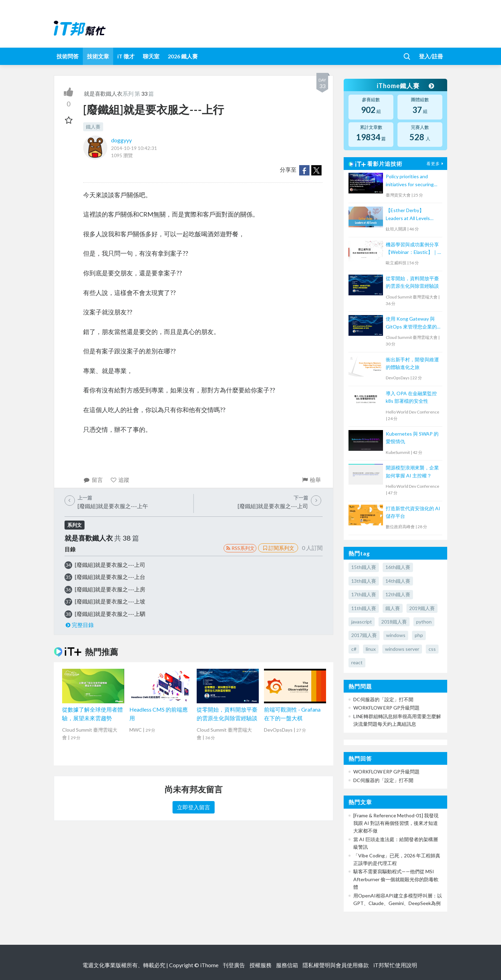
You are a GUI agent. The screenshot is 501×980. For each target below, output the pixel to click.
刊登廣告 (234, 965)
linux (371, 649)
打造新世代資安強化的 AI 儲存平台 (413, 512)
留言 (93, 480)
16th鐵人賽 (398, 567)
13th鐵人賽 (364, 581)
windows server (402, 649)
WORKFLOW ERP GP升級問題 (386, 708)
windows (396, 635)
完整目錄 (79, 625)
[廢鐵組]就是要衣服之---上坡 (110, 601)
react (357, 662)
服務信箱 (287, 965)
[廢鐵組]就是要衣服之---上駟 (110, 614)
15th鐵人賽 (364, 567)
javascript (362, 622)
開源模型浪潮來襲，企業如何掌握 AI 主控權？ (412, 471)
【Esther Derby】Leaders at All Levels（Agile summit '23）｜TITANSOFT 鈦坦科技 (411, 215)
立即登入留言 (194, 807)
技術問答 (68, 56)
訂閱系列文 (278, 548)
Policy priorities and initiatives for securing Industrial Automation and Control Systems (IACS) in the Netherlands (410, 181)
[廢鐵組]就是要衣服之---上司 (110, 565)
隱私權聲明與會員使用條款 (336, 965)
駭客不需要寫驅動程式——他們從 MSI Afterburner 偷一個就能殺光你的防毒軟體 (396, 879)
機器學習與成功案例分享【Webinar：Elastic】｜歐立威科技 (412, 249)
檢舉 (311, 480)
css (432, 649)
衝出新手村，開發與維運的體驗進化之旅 (412, 363)
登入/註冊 (431, 56)
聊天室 (151, 56)
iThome (209, 965)
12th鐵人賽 (398, 594)
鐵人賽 (93, 127)
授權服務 (261, 965)
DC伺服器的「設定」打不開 (383, 699)
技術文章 (98, 56)
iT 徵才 (126, 56)
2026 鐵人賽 (183, 56)
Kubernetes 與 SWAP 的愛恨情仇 (412, 437)
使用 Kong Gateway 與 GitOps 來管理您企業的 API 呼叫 (411, 323)
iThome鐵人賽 (405, 86)
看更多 (436, 164)
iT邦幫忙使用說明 (395, 965)
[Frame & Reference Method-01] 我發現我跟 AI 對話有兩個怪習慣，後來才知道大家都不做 (396, 823)
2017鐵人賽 (364, 635)
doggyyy (121, 140)
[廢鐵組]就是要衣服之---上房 (110, 589)
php (419, 635)
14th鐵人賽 (398, 581)
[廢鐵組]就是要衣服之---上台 (110, 577)
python (424, 622)
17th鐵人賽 (364, 594)
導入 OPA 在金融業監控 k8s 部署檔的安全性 (411, 397)
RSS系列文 (240, 548)
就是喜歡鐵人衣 (103, 93)
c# (354, 649)
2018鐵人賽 (394, 622)
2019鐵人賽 (422, 608)
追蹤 (120, 480)
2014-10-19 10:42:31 (134, 148)
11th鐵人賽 (364, 608)
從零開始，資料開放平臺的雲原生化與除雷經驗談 (412, 282)
